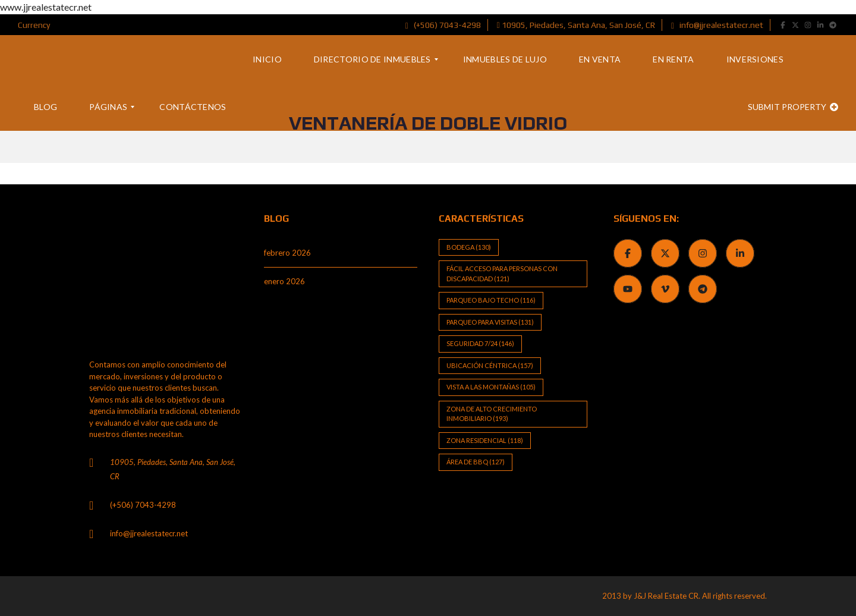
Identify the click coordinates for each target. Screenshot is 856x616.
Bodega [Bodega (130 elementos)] (469, 247)
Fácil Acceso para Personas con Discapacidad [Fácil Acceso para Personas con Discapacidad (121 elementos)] (502, 274)
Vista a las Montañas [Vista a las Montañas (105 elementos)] (491, 387)
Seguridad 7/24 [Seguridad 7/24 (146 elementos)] (480, 343)
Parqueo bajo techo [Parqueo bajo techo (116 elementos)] (491, 300)
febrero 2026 (287, 253)
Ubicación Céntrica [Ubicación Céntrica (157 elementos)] (490, 365)
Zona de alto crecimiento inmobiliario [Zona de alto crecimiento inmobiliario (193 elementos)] (492, 414)
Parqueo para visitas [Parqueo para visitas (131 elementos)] (490, 322)
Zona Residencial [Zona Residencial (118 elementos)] (485, 440)
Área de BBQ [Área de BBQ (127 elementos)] (476, 462)
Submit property (793, 107)
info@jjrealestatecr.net (717, 25)
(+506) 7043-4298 (443, 25)
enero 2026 (284, 281)
